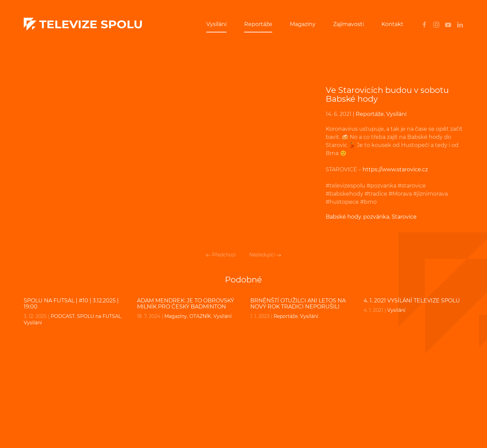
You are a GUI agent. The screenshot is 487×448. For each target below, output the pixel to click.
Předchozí (221, 255)
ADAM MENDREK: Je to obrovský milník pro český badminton (185, 304)
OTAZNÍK (200, 316)
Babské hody (343, 217)
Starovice (404, 217)
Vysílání (216, 24)
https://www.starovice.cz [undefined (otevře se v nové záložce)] (395, 169)
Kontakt (392, 24)
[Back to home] (83, 24)
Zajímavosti (349, 24)
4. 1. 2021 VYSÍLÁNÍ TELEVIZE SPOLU (412, 301)
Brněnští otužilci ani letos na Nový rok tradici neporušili (298, 304)
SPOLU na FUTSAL (99, 316)
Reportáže (258, 24)
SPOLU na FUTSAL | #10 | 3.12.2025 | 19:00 (71, 304)
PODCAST (63, 316)
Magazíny (303, 24)
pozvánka (376, 217)
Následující (265, 255)
